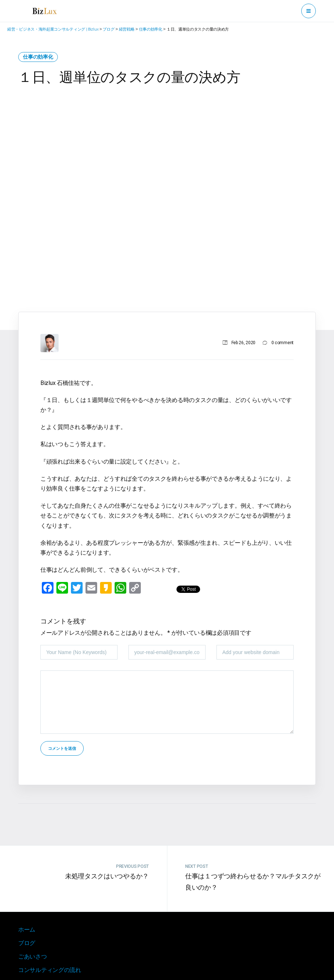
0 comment (283, 343)
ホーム (27, 930)
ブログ (27, 943)
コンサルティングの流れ (50, 970)
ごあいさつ (33, 957)
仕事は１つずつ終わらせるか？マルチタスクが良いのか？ (253, 882)
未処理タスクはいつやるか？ (107, 876)
